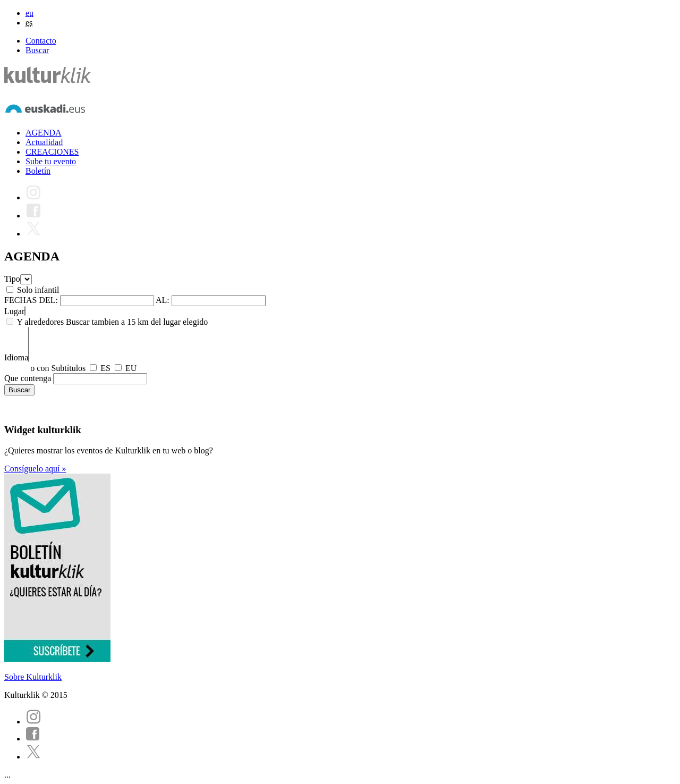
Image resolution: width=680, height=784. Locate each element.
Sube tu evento (51, 161)
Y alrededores (40, 322)
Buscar (37, 50)
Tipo (12, 279)
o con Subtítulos (58, 368)
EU (131, 368)
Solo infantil (38, 290)
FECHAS (20, 300)
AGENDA (44, 133)
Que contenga (28, 378)
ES (105, 368)
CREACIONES (52, 152)
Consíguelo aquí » (35, 469)
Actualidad (44, 142)
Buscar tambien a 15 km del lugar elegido (137, 322)
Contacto (41, 41)
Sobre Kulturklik (33, 677)
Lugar (14, 311)
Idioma (16, 357)
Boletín (38, 171)
